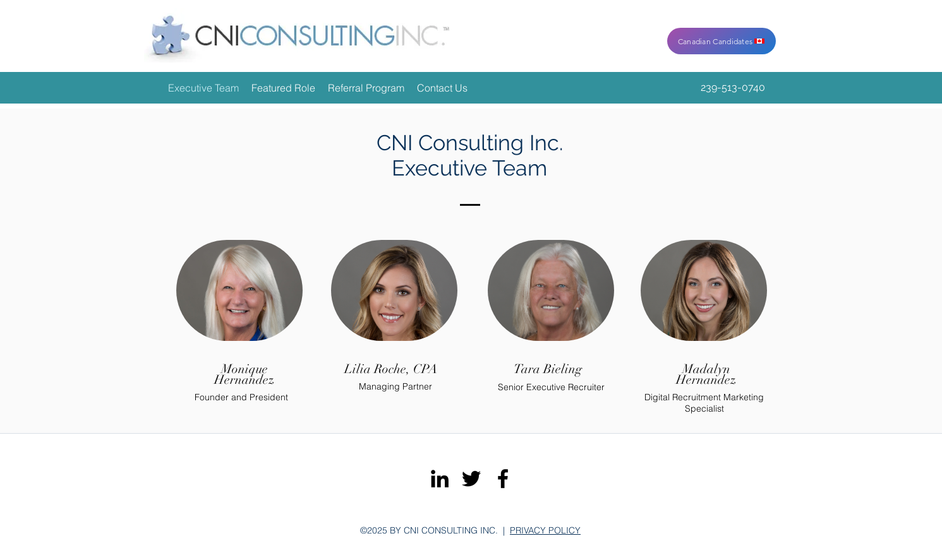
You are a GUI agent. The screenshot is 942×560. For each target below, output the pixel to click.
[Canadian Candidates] (722, 41)
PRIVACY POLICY (545, 530)
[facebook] (503, 479)
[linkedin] (440, 479)
